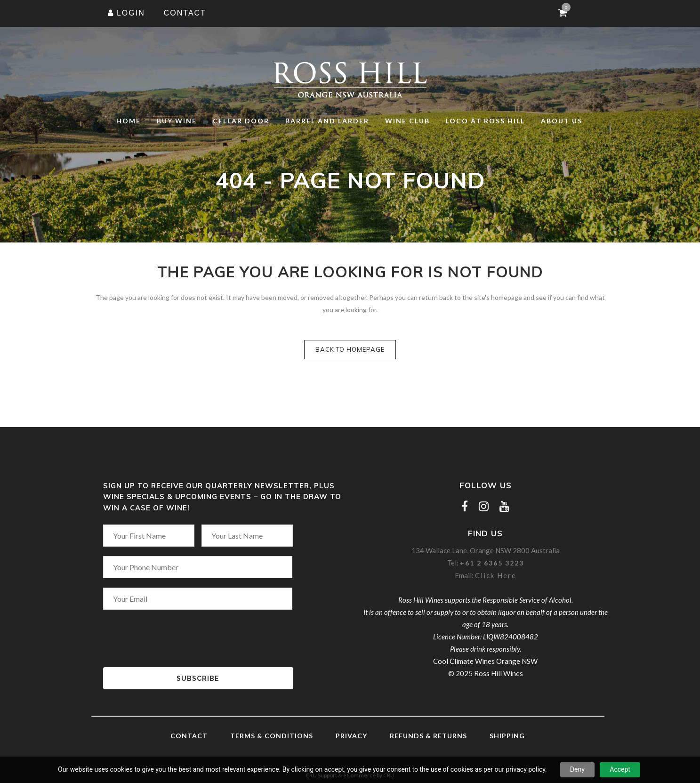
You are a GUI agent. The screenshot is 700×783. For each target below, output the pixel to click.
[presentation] (175, 632)
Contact (189, 736)
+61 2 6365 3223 (492, 563)
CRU (389, 775)
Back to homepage (350, 349)
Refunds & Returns (428, 736)
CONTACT (185, 13)
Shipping (507, 736)
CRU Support (321, 775)
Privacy (351, 736)
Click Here (496, 575)
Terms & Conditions (272, 736)
